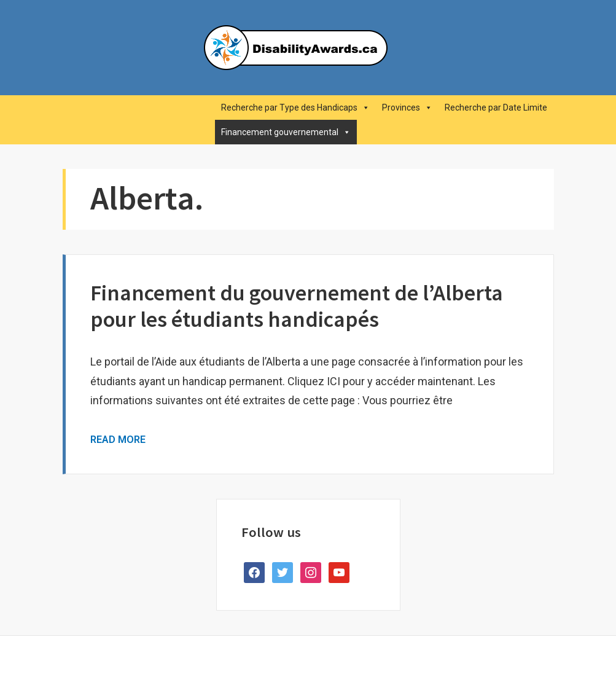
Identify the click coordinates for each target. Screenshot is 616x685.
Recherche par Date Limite (496, 108)
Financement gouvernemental (286, 132)
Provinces (407, 108)
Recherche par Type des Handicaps (295, 108)
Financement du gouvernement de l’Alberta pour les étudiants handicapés (297, 306)
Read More (118, 440)
